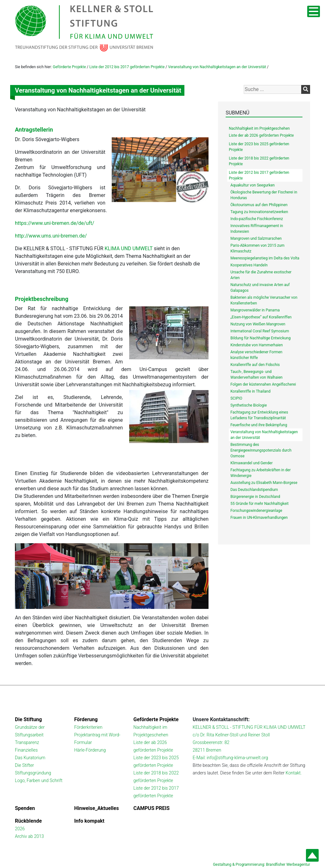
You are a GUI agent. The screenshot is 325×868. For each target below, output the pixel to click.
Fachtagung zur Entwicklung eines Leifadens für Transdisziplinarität (259, 415)
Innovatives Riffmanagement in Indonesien (257, 229)
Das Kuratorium (30, 758)
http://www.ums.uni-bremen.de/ (51, 236)
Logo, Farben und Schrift (39, 780)
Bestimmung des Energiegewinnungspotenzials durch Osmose (261, 450)
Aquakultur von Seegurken (252, 185)
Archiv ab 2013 (29, 836)
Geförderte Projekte (69, 67)
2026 (20, 829)
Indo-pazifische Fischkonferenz (257, 219)
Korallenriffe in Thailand (250, 391)
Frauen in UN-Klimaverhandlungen (259, 518)
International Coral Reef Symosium (260, 331)
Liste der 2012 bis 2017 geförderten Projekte (127, 67)
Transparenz (27, 742)
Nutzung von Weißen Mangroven (258, 324)
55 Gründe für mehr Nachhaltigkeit (259, 504)
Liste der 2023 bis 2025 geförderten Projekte (259, 147)
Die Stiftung (28, 719)
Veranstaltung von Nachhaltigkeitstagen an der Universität (217, 67)
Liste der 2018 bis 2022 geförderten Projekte (259, 161)
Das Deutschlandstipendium (254, 490)
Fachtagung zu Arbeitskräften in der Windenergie (261, 473)
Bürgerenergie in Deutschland (255, 497)
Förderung (86, 719)
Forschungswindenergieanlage (256, 511)
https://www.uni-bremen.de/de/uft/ (55, 223)
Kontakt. (294, 773)
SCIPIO (236, 398)
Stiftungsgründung (33, 773)
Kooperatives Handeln (249, 265)
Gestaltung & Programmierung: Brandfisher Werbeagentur (262, 865)
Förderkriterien (88, 727)
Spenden (25, 808)
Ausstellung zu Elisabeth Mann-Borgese (264, 483)
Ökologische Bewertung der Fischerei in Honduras (264, 195)
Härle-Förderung (90, 750)
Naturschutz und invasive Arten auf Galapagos (260, 288)
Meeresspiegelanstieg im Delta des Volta (265, 258)
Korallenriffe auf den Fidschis (255, 365)
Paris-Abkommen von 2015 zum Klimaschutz (257, 248)
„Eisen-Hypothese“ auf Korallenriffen (261, 317)
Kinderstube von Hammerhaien (257, 345)
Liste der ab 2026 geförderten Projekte (261, 135)
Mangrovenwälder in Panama (255, 310)
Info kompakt (89, 821)
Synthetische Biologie (249, 405)
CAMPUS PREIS (151, 808)
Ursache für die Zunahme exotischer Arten (261, 275)
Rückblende (28, 821)
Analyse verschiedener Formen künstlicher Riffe (256, 355)
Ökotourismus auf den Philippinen (259, 205)
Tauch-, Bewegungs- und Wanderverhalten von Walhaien (256, 375)
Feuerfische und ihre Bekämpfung (259, 425)
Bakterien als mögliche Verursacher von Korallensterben (264, 300)
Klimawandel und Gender (252, 463)
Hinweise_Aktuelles (97, 808)
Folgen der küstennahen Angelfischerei (263, 384)
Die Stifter (24, 765)
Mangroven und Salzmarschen (256, 238)
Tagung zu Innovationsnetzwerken (259, 212)
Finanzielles (26, 750)
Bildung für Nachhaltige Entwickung (260, 338)
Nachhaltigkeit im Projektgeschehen (259, 128)
